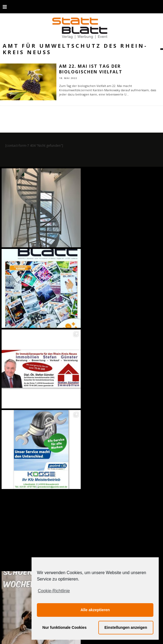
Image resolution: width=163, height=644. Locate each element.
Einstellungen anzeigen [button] (126, 627)
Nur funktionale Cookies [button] (65, 627)
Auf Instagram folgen (82, 496)
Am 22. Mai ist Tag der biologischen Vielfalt (91, 69)
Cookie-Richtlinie (54, 591)
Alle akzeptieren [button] (95, 610)
